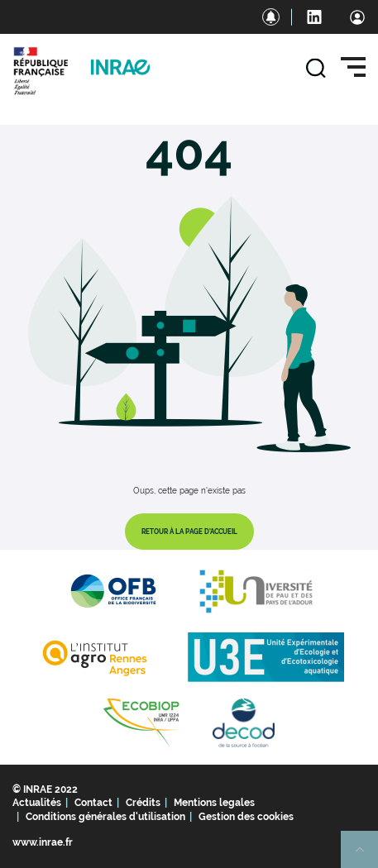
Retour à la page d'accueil (189, 532)
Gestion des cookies (246, 817)
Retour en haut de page (366, 856)
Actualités (37, 803)
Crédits (143, 803)
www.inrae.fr (43, 842)
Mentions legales (214, 803)
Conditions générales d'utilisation (105, 817)
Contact (93, 803)
